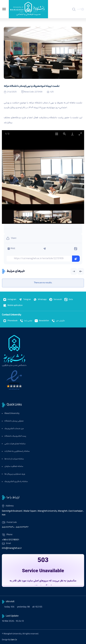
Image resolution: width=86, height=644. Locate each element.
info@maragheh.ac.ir (12, 548)
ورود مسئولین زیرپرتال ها (15, 474)
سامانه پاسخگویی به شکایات (17, 451)
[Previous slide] (8, 178)
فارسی (79, 9)
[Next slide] (78, 178)
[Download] (72, 134)
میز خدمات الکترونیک (14, 429)
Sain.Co (14, 640)
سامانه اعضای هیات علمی (15, 444)
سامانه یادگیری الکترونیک (16, 482)
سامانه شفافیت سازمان (14, 466)
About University (12, 414)
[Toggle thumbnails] (57, 134)
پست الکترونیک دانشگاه (15, 436)
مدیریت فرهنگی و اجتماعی (28, 14)
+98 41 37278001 (10, 540)
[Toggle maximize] (80, 134)
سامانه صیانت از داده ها (14, 459)
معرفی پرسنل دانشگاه (14, 421)
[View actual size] (64, 134)
